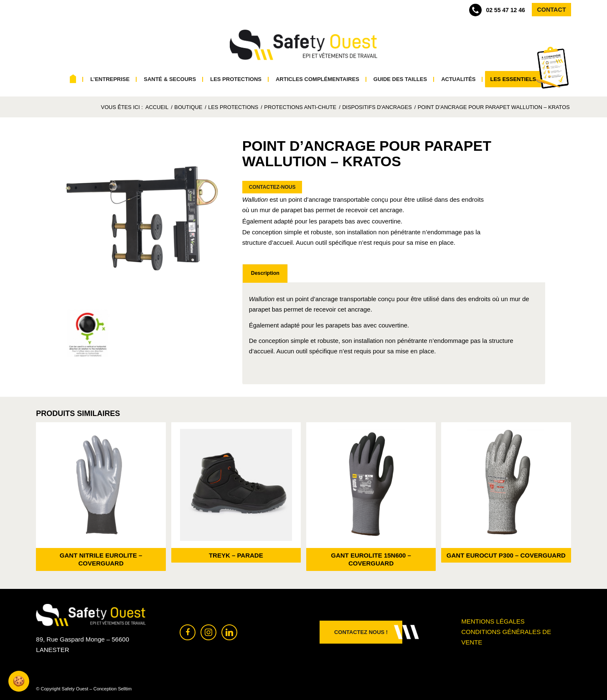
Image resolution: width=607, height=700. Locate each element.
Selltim (125, 689)
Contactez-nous (272, 187)
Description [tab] (265, 273)
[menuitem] (73, 79)
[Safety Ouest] (303, 45)
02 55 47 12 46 (497, 10)
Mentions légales (493, 621)
